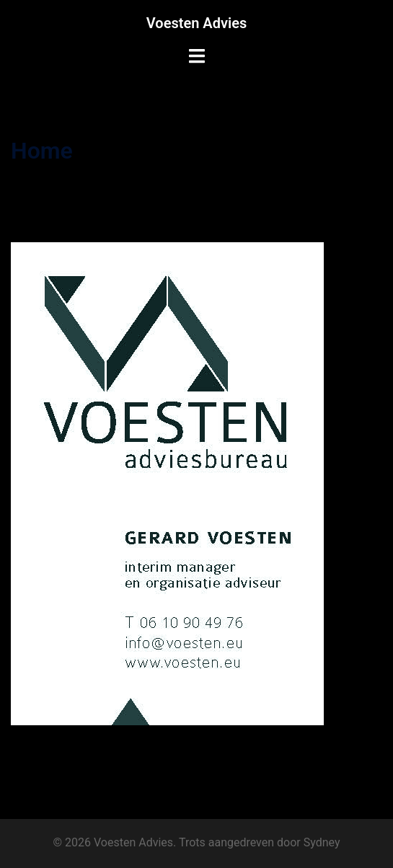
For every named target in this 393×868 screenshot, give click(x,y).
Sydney (322, 842)
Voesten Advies (196, 23)
